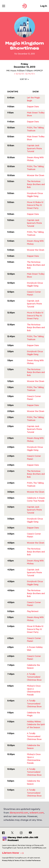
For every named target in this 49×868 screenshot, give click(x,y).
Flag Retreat (33, 611)
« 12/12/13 (19, 74)
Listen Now (14, 853)
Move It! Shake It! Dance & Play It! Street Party (35, 205)
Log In (44, 6)
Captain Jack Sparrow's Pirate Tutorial (34, 148)
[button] (25, 80)
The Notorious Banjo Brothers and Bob (36, 184)
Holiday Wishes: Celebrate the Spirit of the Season (36, 725)
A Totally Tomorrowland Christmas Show (34, 677)
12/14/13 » (30, 74)
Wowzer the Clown (36, 175)
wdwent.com (37, 813)
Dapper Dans (33, 107)
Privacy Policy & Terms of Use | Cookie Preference (21, 860)
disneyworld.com (19, 813)
